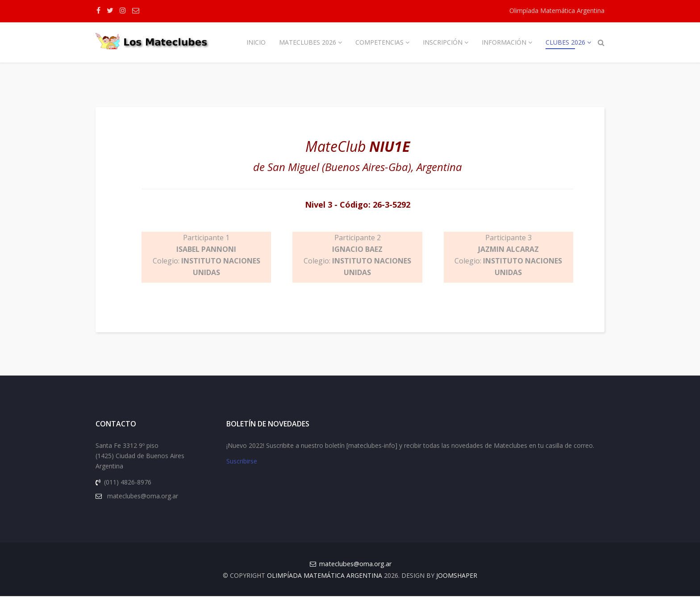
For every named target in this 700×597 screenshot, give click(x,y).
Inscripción (443, 42)
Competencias (379, 42)
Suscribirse (242, 462)
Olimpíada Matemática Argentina (557, 10)
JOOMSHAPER (457, 576)
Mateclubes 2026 (308, 42)
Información (504, 42)
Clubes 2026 (565, 42)
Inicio (256, 42)
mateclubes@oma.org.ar (355, 565)
